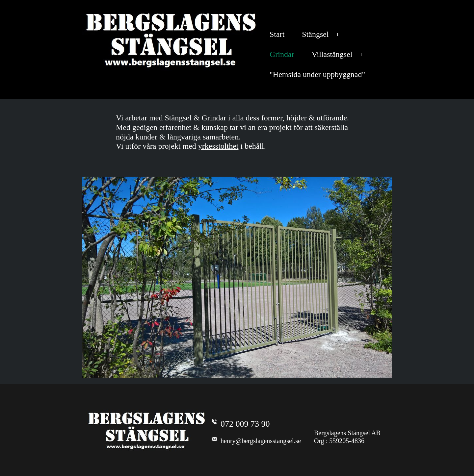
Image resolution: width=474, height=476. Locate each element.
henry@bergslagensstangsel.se (261, 441)
